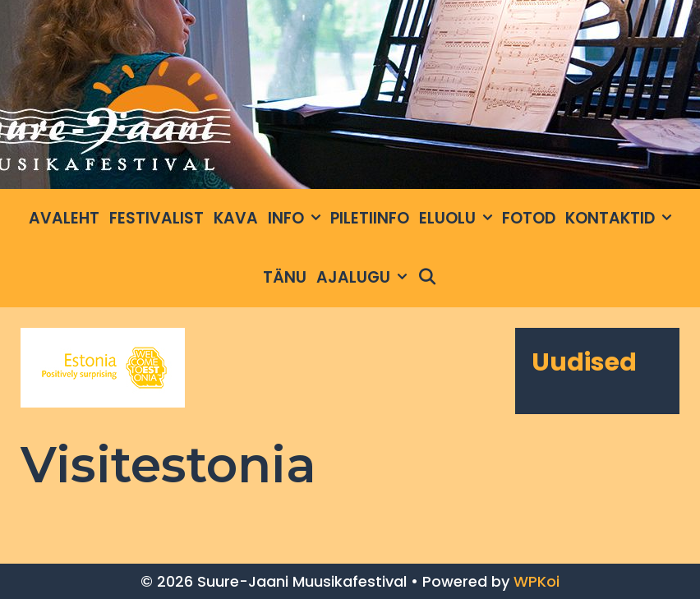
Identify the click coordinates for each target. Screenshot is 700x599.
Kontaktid (621, 219)
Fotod (529, 218)
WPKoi (537, 581)
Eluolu (458, 219)
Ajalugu (364, 278)
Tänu (285, 277)
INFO (297, 219)
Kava (236, 218)
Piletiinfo (370, 218)
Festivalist (157, 218)
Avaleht (64, 218)
